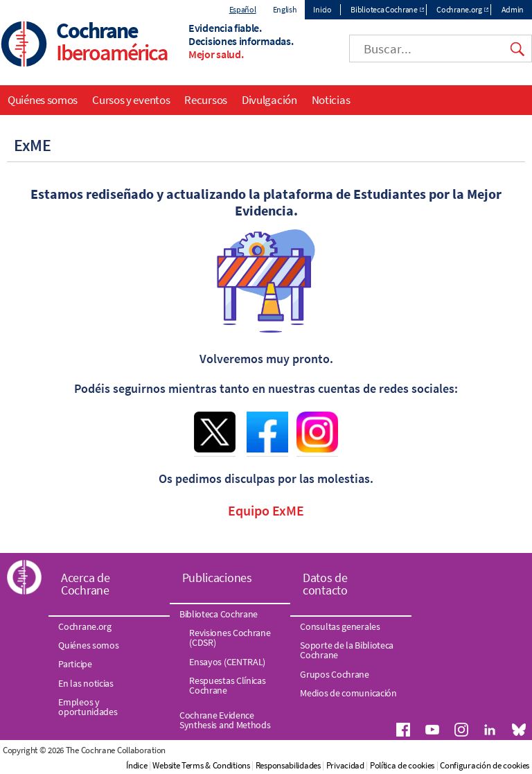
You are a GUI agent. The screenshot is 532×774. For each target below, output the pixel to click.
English (285, 9)
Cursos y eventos (131, 100)
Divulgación (269, 100)
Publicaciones (217, 578)
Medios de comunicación (348, 693)
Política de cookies (402, 765)
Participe (75, 664)
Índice (136, 765)
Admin (513, 9)
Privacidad (345, 765)
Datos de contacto (325, 584)
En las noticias (86, 683)
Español (243, 9)
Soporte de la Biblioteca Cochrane (347, 650)
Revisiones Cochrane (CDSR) (230, 637)
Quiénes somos (43, 100)
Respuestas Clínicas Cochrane (227, 685)
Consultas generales (340, 626)
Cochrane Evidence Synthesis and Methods (225, 720)
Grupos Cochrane (335, 674)
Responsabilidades (288, 765)
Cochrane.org (459, 9)
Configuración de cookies (485, 765)
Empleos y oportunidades (88, 707)
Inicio (322, 9)
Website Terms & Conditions (201, 765)
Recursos (206, 100)
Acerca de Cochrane (85, 584)
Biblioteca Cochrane (384, 9)
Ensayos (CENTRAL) (227, 662)
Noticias (331, 100)
